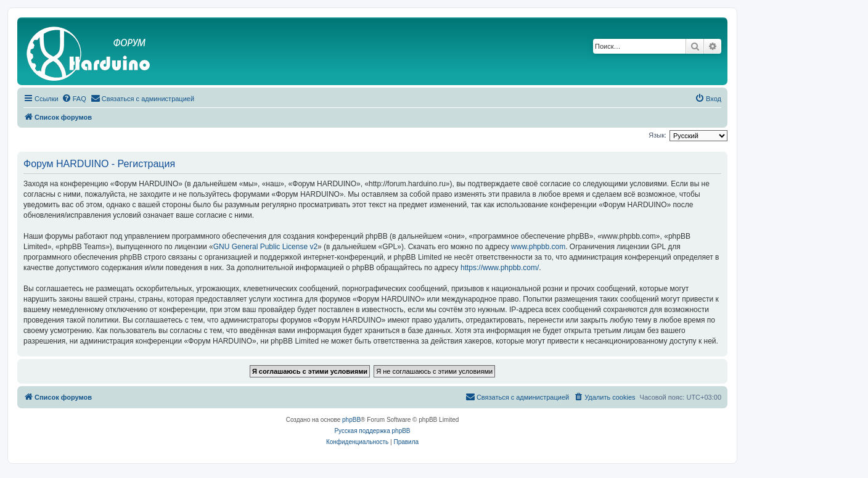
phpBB (351, 420)
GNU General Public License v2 (265, 247)
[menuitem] (74, 99)
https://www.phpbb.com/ (500, 268)
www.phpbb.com (538, 247)
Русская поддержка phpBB (372, 431)
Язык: (657, 135)
